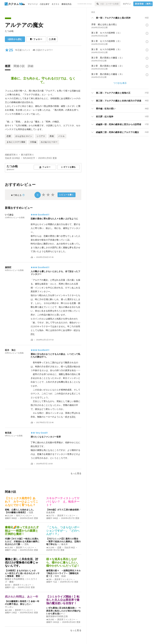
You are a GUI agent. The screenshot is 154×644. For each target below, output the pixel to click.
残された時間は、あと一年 (22, 597)
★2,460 (8, 610)
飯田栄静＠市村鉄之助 (57, 616)
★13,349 (50, 548)
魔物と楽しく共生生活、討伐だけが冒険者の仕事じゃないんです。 (22, 562)
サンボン (9, 607)
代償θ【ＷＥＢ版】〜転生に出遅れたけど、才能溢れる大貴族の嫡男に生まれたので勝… (22, 541)
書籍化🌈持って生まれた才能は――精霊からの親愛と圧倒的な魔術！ (22, 531)
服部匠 (8, 267)
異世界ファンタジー (66, 516)
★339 (8, 585)
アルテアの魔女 (24, 25)
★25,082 (50, 620)
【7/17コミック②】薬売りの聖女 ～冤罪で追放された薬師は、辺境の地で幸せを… (63, 541)
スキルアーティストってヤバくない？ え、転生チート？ (63, 502)
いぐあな (9, 215)
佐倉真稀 (51, 512)
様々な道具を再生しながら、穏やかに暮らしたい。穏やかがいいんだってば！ (63, 562)
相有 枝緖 (60, 576)
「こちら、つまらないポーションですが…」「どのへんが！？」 (63, 531)
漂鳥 (26, 544)
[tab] (8, 67)
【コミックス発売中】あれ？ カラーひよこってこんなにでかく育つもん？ (22, 502)
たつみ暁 (9, 31)
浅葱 (31, 512)
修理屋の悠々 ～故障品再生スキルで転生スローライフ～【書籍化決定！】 (63, 573)
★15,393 (9, 548)
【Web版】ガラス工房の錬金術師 (62, 510)
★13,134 (9, 516)
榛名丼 (65, 544)
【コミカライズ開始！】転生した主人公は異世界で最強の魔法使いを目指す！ (63, 600)
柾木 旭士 (10, 350)
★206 (49, 579)
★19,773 (50, 516)
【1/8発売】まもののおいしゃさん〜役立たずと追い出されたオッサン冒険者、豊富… (22, 573)
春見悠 (8, 433)
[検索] (97, 4)
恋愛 (59, 548)
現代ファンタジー (24, 516)
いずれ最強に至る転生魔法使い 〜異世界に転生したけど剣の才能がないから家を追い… (63, 611)
